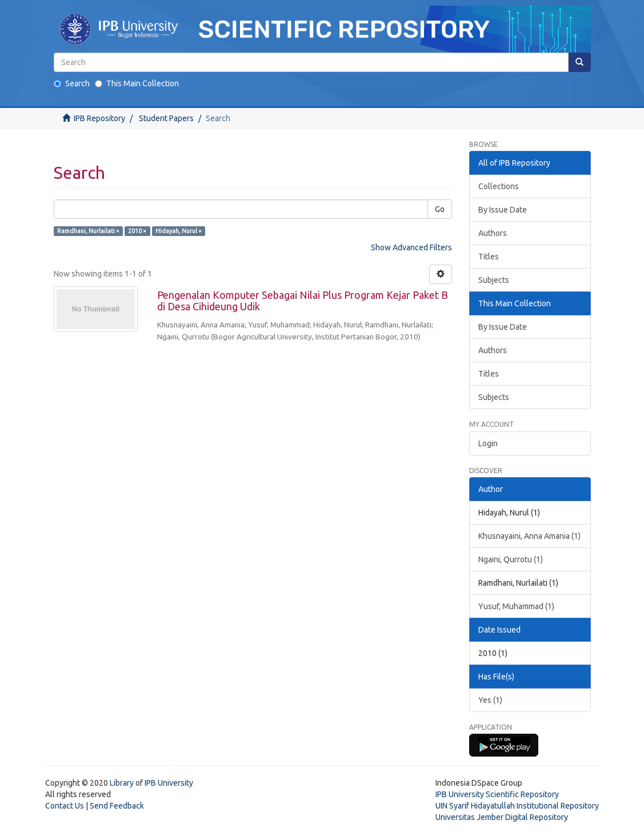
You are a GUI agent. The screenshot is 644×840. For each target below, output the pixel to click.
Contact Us (65, 806)
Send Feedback (117, 806)
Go (440, 209)
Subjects (494, 280)
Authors (493, 233)
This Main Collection (137, 83)
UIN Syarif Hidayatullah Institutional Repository (517, 806)
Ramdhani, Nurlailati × (88, 231)
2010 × (137, 231)
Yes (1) (490, 700)
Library (122, 783)
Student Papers (166, 118)
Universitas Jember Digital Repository (502, 817)
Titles (489, 257)
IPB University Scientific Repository (497, 794)
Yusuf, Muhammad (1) (516, 606)
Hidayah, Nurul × (179, 231)
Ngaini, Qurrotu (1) (511, 559)
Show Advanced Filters (411, 247)
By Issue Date (503, 210)
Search (72, 83)
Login (488, 443)
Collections (499, 186)
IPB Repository (99, 118)
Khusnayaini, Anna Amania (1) (529, 536)
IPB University (169, 783)
